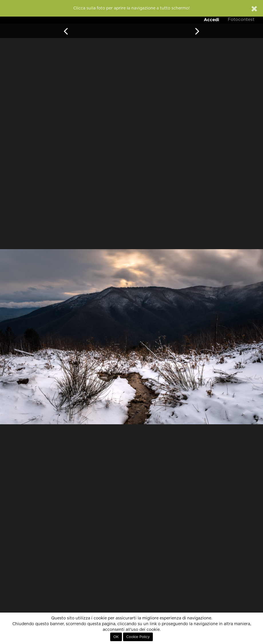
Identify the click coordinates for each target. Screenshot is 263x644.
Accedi (211, 20)
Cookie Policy (138, 637)
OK (116, 637)
